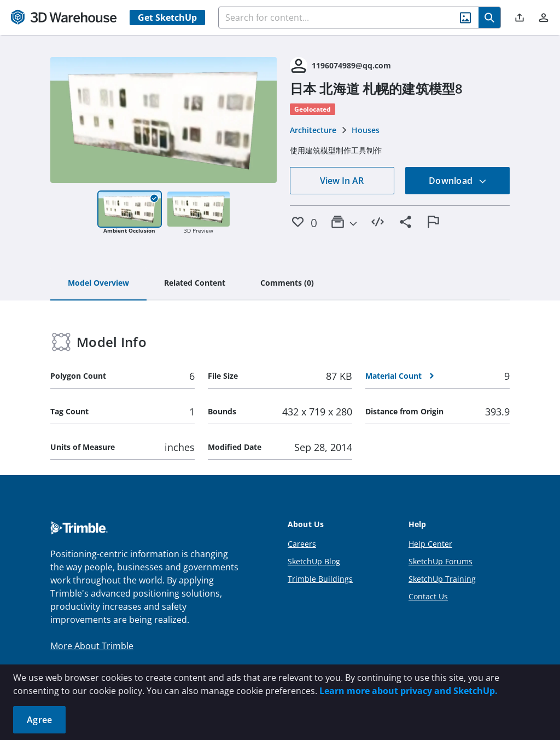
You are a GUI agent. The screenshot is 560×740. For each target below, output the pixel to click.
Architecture (313, 130)
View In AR (342, 181)
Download (458, 181)
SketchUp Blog (314, 561)
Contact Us (428, 596)
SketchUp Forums (441, 561)
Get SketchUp (167, 18)
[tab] (98, 284)
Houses (366, 130)
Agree (39, 720)
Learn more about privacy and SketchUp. (409, 691)
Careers (302, 544)
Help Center (430, 544)
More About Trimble (92, 646)
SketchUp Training (442, 579)
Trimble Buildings (320, 579)
